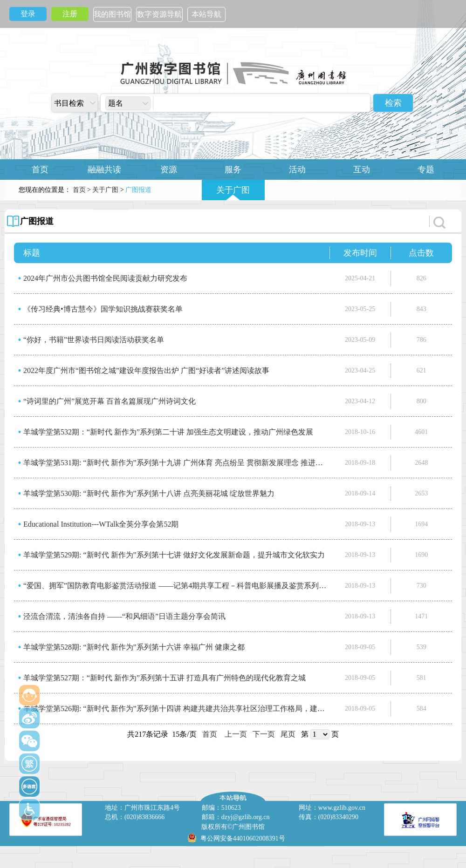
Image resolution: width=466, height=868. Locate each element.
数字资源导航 (159, 14)
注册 (70, 14)
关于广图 (233, 190)
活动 (297, 170)
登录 (28, 14)
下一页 (264, 734)
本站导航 (206, 14)
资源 (169, 170)
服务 (233, 170)
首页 (40, 170)
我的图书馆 (112, 14)
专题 (426, 170)
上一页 (236, 734)
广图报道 (37, 221)
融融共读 (104, 170)
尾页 (288, 734)
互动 (362, 170)
